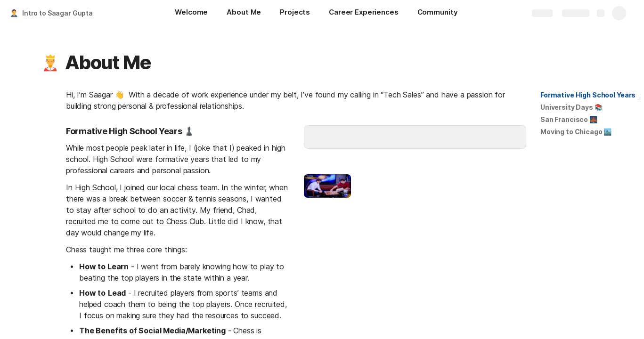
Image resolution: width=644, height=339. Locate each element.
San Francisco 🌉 (569, 119)
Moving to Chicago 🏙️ (576, 132)
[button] (50, 63)
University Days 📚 (571, 107)
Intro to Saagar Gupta (57, 13)
